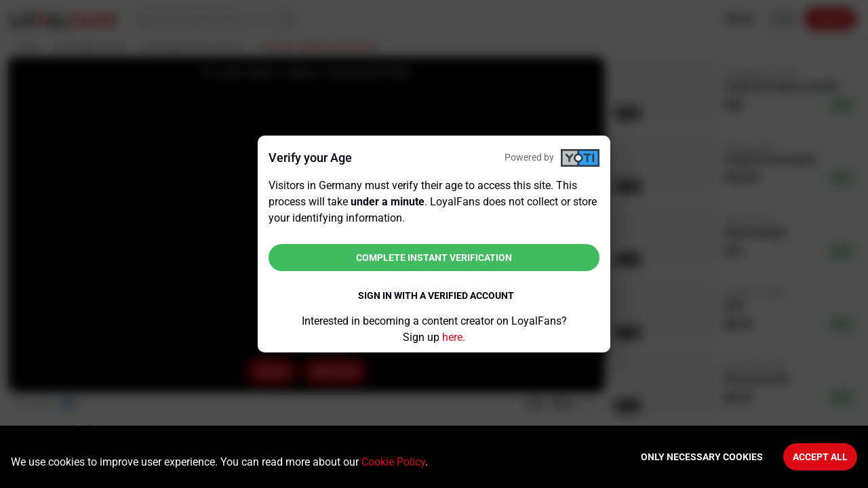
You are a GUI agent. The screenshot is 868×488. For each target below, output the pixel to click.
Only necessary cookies (702, 457)
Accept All (820, 457)
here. (454, 337)
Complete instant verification (434, 258)
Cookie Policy (393, 462)
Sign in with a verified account (436, 296)
